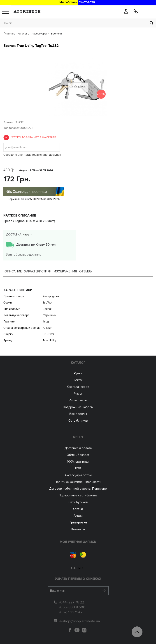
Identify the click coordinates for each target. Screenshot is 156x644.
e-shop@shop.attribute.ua (80, 621)
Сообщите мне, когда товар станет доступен (32, 155)
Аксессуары (78, 400)
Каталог (78, 363)
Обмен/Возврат (78, 455)
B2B (78, 468)
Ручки (78, 373)
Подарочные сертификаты (78, 495)
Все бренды (78, 414)
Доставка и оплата (78, 448)
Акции (78, 516)
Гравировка (78, 522)
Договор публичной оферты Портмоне (78, 489)
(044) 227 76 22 (72, 602)
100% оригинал (78, 462)
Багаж (78, 380)
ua (73, 568)
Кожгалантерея (78, 387)
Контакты (78, 529)
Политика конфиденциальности (78, 482)
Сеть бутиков (78, 421)
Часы (78, 394)
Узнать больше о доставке (24, 255)
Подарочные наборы (78, 407)
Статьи (78, 509)
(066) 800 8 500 (72, 607)
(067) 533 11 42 (71, 612)
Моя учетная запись (78, 542)
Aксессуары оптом (78, 475)
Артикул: (9, 122)
